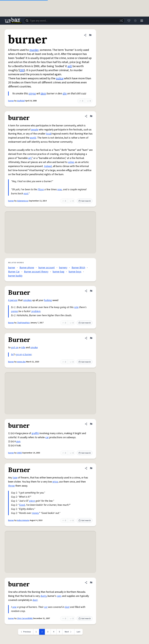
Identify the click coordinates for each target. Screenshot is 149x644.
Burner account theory (36, 272)
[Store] (129, 21)
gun (18, 441)
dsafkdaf (21, 101)
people (35, 130)
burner (11, 101)
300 (22, 70)
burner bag (58, 272)
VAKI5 (19, 453)
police (60, 78)
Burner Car (14, 272)
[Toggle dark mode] (135, 21)
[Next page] (68, 632)
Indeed (48, 166)
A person (13, 300)
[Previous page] (26, 632)
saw (14, 607)
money (35, 513)
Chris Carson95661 (25, 618)
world (33, 138)
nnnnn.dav (21, 362)
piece (32, 501)
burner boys (75, 272)
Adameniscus (23, 201)
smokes (28, 300)
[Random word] (121, 21)
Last (79, 632)
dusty (43, 596)
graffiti (35, 433)
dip (65, 94)
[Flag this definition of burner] (90, 35)
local (49, 134)
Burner (11, 323)
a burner (27, 354)
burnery (63, 268)
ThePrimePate (23, 323)
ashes (71, 162)
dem (43, 94)
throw (11, 486)
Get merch (85, 201)
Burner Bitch (78, 268)
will (70, 66)
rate (76, 307)
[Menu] (142, 21)
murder (34, 50)
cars (59, 596)
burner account (47, 268)
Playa (41, 189)
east (26, 194)
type (15, 478)
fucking (48, 300)
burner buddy (15, 276)
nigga (32, 94)
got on (15, 347)
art (30, 158)
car (47, 437)
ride (23, 347)
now (60, 189)
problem (36, 311)
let (12, 354)
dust (35, 600)
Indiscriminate (23, 520)
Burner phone (27, 268)
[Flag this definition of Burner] (91, 291)
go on (19, 354)
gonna (14, 311)
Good (22, 505)
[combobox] (74, 21)
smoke (34, 347)
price (55, 482)
